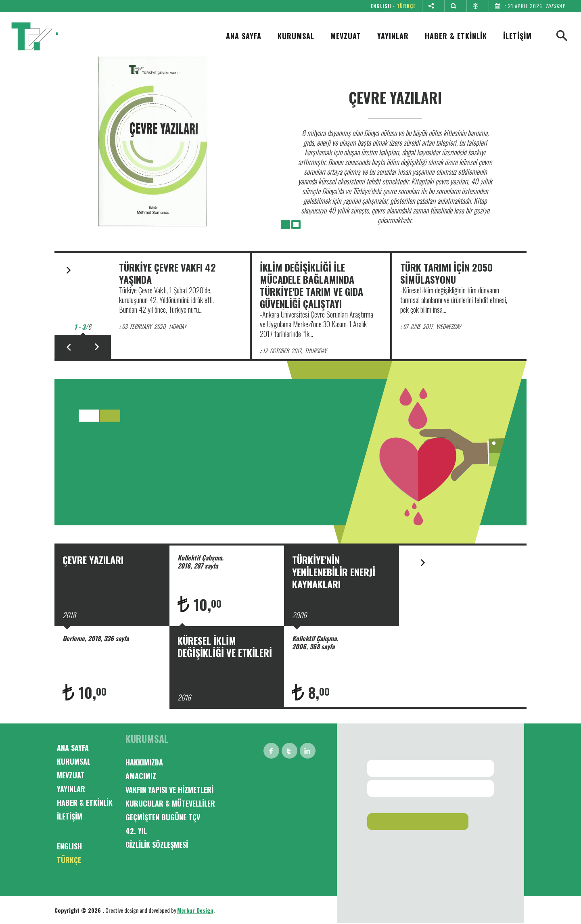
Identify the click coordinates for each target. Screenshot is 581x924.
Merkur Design (195, 910)
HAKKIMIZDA (144, 762)
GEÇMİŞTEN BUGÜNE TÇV (163, 817)
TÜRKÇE (406, 6)
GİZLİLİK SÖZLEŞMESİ (157, 845)
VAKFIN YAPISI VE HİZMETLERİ (169, 790)
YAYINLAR (393, 36)
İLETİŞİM (517, 36)
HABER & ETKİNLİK (456, 36)
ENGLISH (381, 6)
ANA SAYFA (244, 36)
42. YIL (136, 831)
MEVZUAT (346, 36)
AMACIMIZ (141, 776)
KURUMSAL (296, 36)
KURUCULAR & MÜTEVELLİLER (170, 803)
